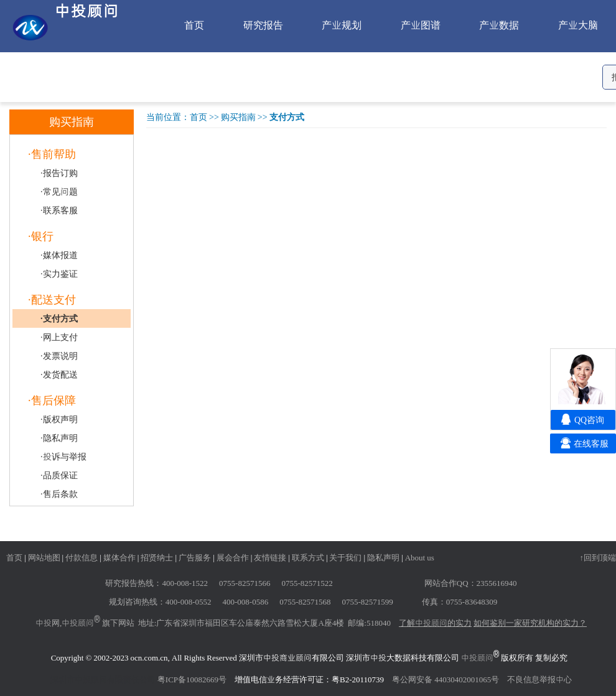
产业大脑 (578, 25)
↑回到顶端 (598, 557)
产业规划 (342, 25)
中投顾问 (78, 623)
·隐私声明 (59, 438)
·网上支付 (59, 337)
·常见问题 (59, 192)
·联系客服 (59, 210)
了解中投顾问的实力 (435, 623)
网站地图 (44, 557)
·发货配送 (59, 374)
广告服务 (195, 557)
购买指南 (238, 117)
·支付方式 (59, 318)
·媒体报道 (59, 255)
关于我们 (345, 557)
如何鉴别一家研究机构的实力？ (530, 623)
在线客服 (591, 443)
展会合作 (233, 557)
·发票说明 (59, 356)
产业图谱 (421, 25)
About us (420, 557)
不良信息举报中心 (539, 679)
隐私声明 (383, 557)
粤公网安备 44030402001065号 (446, 679)
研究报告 (263, 25)
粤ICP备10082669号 (192, 679)
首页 (194, 25)
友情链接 (270, 557)
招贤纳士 (157, 557)
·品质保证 (59, 475)
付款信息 (82, 557)
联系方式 (308, 557)
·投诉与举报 (63, 457)
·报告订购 (59, 173)
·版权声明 (59, 419)
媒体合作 (119, 557)
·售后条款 (59, 494)
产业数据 (499, 25)
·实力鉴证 (59, 274)
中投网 (48, 623)
